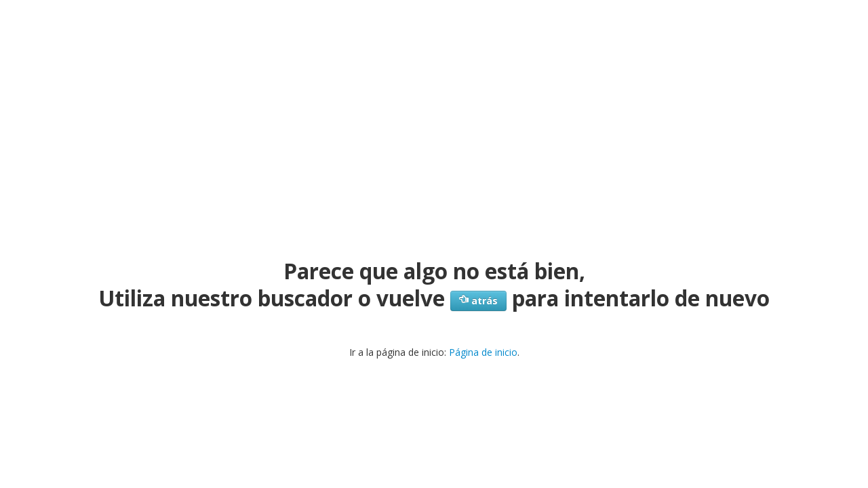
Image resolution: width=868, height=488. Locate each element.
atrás (478, 301)
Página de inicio (483, 352)
